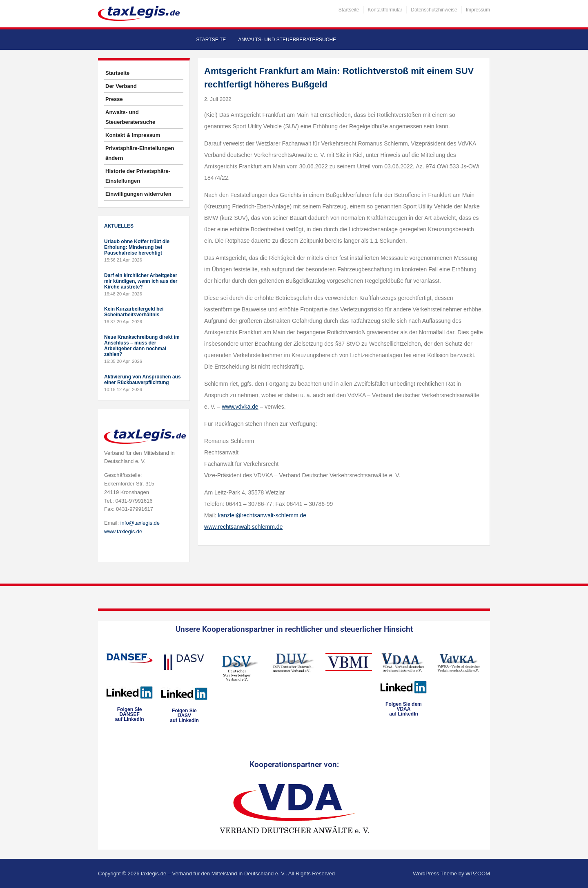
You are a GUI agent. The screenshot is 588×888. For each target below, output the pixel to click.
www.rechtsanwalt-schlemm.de (243, 527)
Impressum (478, 10)
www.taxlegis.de (123, 531)
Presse (114, 99)
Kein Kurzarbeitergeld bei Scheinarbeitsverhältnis (134, 312)
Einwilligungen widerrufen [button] (138, 194)
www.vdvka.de (240, 407)
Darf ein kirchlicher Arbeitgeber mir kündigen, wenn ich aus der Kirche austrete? (141, 281)
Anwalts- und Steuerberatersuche (287, 40)
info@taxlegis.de (140, 523)
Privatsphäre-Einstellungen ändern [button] (140, 153)
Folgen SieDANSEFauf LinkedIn (130, 714)
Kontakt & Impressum (133, 135)
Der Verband (121, 86)
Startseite (349, 10)
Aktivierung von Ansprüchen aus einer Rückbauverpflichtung (143, 380)
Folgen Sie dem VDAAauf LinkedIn (404, 709)
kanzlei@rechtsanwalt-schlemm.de (262, 515)
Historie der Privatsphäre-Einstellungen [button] (138, 176)
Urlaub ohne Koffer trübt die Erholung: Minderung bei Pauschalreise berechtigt (137, 247)
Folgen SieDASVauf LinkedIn (184, 716)
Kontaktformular (385, 10)
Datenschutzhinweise (434, 10)
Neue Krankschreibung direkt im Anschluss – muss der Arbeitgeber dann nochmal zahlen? (142, 346)
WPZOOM (478, 873)
